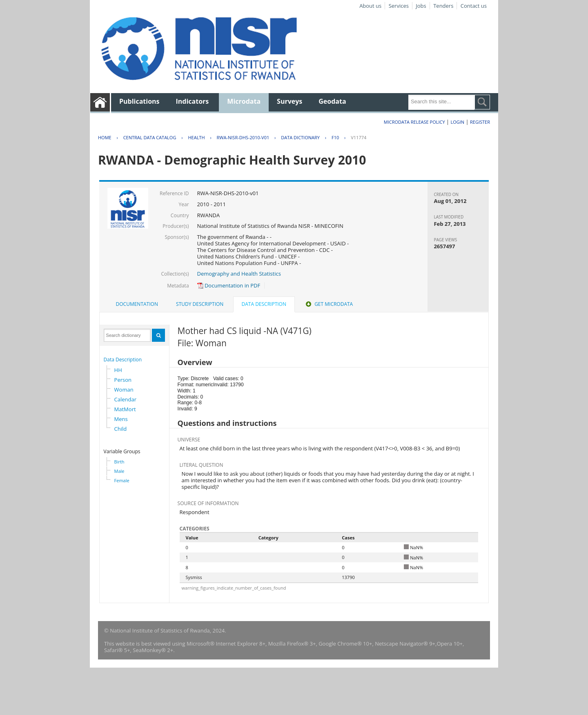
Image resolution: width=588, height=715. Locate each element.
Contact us (474, 6)
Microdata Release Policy (414, 122)
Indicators (193, 101)
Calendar (125, 399)
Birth (119, 462)
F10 (335, 137)
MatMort (125, 409)
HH (118, 370)
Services (399, 6)
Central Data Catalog (150, 137)
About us (370, 6)
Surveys (290, 101)
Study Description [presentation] (200, 304)
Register (480, 122)
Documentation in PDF (229, 285)
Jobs (421, 6)
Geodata (332, 101)
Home (105, 137)
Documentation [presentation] (137, 304)
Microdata (244, 101)
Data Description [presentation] (264, 304)
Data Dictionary (300, 137)
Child (121, 429)
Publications (139, 101)
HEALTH (196, 137)
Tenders (443, 6)
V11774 (359, 137)
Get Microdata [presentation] (329, 304)
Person (123, 380)
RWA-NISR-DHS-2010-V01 (243, 137)
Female (122, 480)
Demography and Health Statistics (239, 274)
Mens (121, 419)
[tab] (137, 304)
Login (457, 122)
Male (119, 471)
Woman (124, 390)
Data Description (123, 360)
